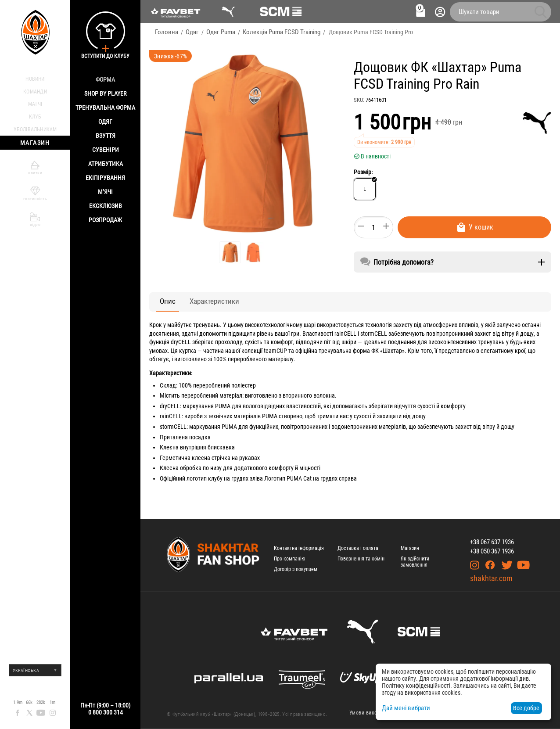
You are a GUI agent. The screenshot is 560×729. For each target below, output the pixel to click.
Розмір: (363, 172)
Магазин (410, 548)
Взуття (106, 136)
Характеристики (201, 301)
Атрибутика (106, 164)
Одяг (105, 122)
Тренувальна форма (105, 108)
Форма (105, 79)
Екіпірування (105, 178)
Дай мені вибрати (404, 708)
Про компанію (289, 559)
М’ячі (105, 192)
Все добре (526, 708)
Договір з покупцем (296, 569)
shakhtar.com (491, 578)
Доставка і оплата (358, 548)
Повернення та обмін (361, 559)
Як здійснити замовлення (415, 562)
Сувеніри (106, 150)
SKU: (359, 100)
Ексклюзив (106, 206)
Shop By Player (105, 93)
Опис (163, 301)
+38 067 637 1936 (492, 542)
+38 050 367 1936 (492, 551)
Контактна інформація (299, 548)
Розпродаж (105, 220)
